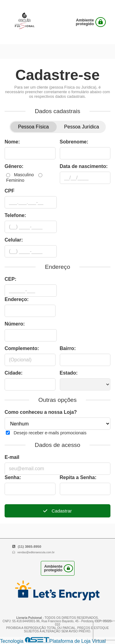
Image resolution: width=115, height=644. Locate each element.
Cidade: (14, 373)
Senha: (13, 477)
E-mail (12, 457)
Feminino (15, 180)
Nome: (12, 142)
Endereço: (17, 299)
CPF (10, 191)
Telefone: (15, 215)
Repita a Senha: (78, 477)
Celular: (14, 240)
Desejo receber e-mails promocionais (50, 433)
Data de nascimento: (84, 166)
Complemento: (22, 348)
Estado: (69, 373)
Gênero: (14, 166)
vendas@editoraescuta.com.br (36, 552)
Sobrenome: (74, 142)
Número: (15, 324)
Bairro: (68, 348)
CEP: (10, 279)
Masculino (24, 175)
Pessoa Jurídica (82, 127)
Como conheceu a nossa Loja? (41, 412)
